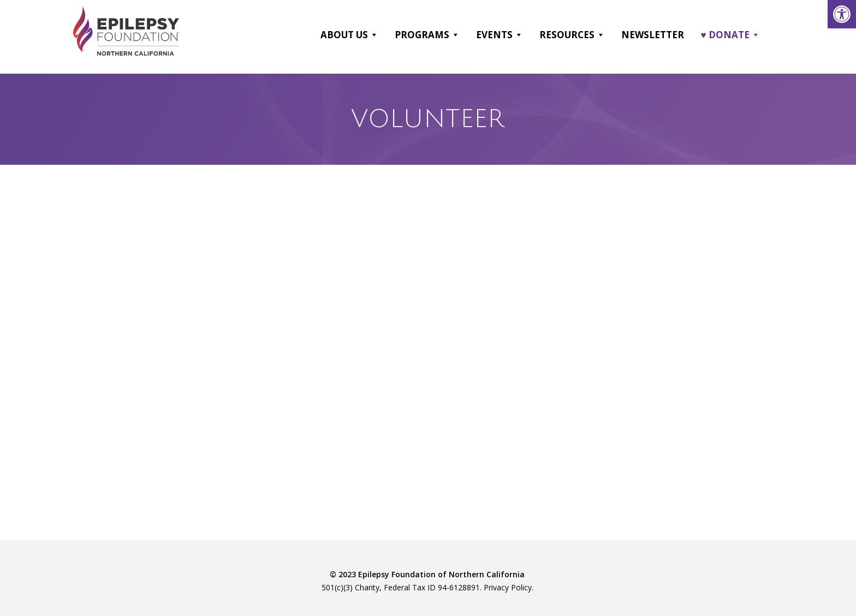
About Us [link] (350, 34)
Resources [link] (573, 34)
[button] (374, 34)
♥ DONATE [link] (730, 34)
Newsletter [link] (653, 34)
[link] (842, 14)
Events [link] (500, 34)
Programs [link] (428, 34)
